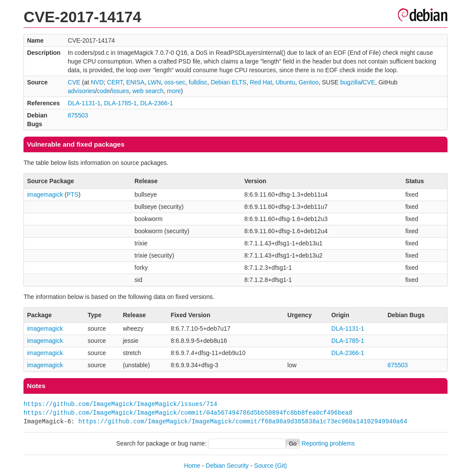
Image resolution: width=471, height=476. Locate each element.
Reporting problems (328, 443)
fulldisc (198, 82)
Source (264, 466)
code (104, 91)
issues (120, 91)
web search (148, 91)
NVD (97, 82)
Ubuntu (286, 82)
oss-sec (175, 82)
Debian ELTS (228, 82)
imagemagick (45, 194)
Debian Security (227, 466)
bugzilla (350, 82)
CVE (74, 82)
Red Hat (261, 82)
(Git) (281, 466)
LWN (154, 82)
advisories (82, 91)
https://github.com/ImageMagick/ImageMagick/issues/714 (120, 404)
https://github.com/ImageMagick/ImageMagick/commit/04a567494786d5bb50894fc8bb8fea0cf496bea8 (188, 413)
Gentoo (309, 82)
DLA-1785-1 (120, 103)
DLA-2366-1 (157, 103)
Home (192, 466)
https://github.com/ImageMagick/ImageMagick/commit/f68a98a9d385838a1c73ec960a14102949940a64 (243, 421)
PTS (72, 194)
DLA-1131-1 (84, 103)
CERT (115, 82)
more (174, 91)
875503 (78, 115)
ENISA (135, 82)
